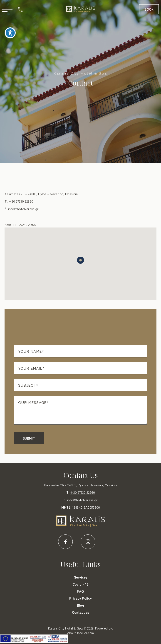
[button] (80, 260)
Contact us (81, 612)
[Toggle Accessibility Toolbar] (10, 31)
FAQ (80, 591)
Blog (80, 605)
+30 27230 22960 (21, 201)
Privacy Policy (80, 598)
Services (81, 577)
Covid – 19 (80, 584)
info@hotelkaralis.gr (23, 209)
